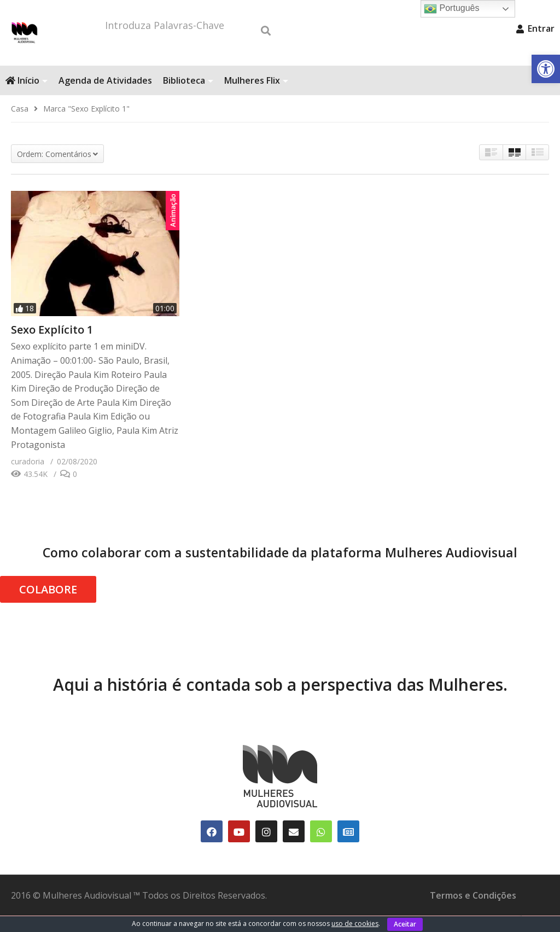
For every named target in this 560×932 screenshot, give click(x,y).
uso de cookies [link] (355, 924)
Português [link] (451, 9)
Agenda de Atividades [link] (105, 97)
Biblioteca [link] (188, 97)
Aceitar (405, 924)
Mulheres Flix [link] (256, 97)
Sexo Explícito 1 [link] (52, 346)
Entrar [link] (535, 28)
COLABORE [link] (48, 606)
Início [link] (27, 97)
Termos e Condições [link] (473, 912)
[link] (546, 69)
